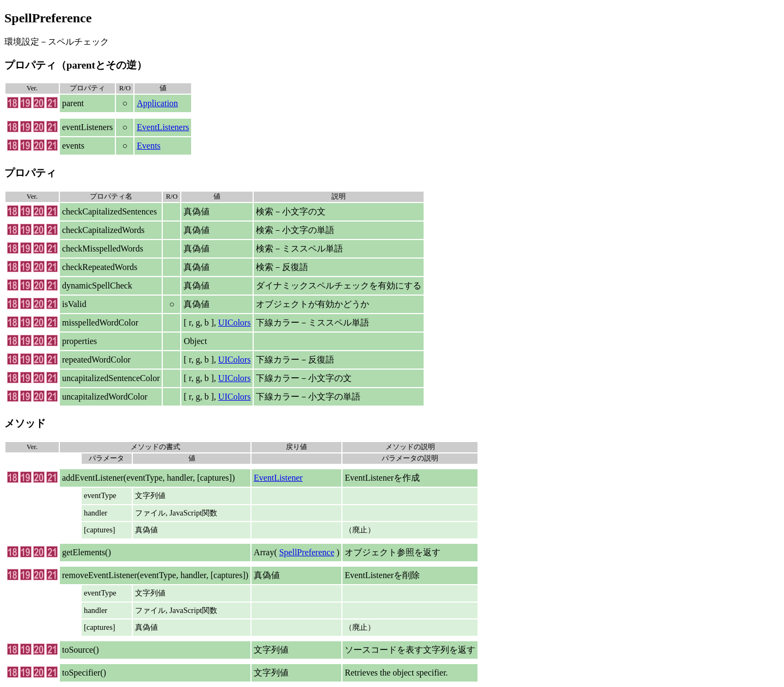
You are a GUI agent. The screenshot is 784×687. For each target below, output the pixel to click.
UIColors (235, 323)
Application (157, 103)
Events (149, 146)
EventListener (278, 478)
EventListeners (163, 127)
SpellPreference (307, 552)
